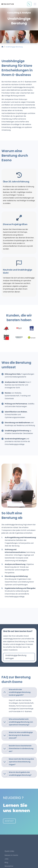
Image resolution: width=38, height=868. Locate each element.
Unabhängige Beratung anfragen (16, 657)
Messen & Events (11, 855)
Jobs (6, 859)
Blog (6, 862)
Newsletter (9, 866)
